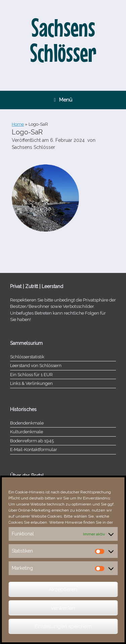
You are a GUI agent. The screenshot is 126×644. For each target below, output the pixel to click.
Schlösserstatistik (27, 357)
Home (18, 124)
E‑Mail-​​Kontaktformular (34, 450)
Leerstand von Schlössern (36, 366)
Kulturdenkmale (27, 432)
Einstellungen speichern (63, 627)
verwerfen (63, 608)
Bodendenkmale (27, 423)
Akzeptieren (63, 590)
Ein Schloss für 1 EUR (31, 375)
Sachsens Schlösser (33, 147)
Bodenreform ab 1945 (32, 441)
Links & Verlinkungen (31, 383)
